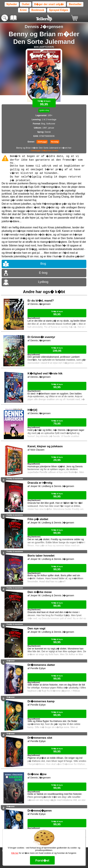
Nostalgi (55, 142)
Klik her (15, 853)
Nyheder (12, 4)
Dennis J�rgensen (44, 27)
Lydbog (43, 282)
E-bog (43, 273)
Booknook (38, 10)
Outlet (26, 4)
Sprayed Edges (59, 10)
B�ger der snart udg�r (49, 4)
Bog (43, 264)
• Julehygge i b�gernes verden (44, 151)
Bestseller (75, 4)
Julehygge (42, 142)
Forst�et (42, 860)
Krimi (23, 10)
